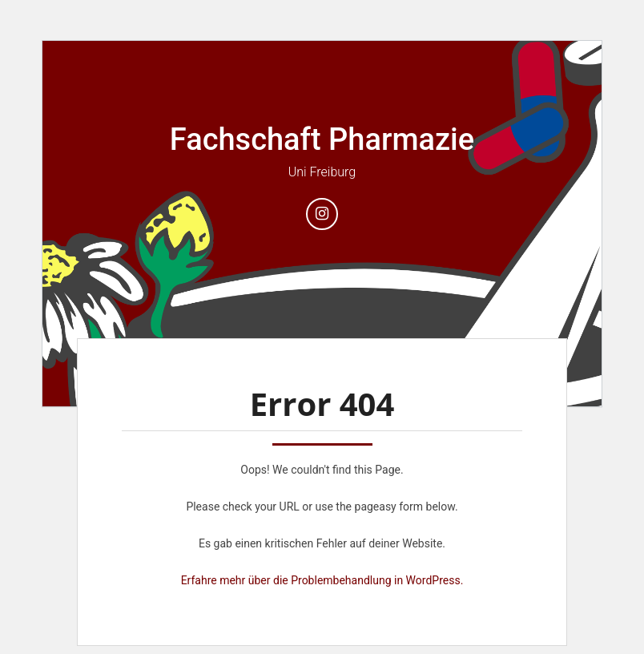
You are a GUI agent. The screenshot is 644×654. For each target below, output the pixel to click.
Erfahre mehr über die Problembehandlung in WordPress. (322, 580)
